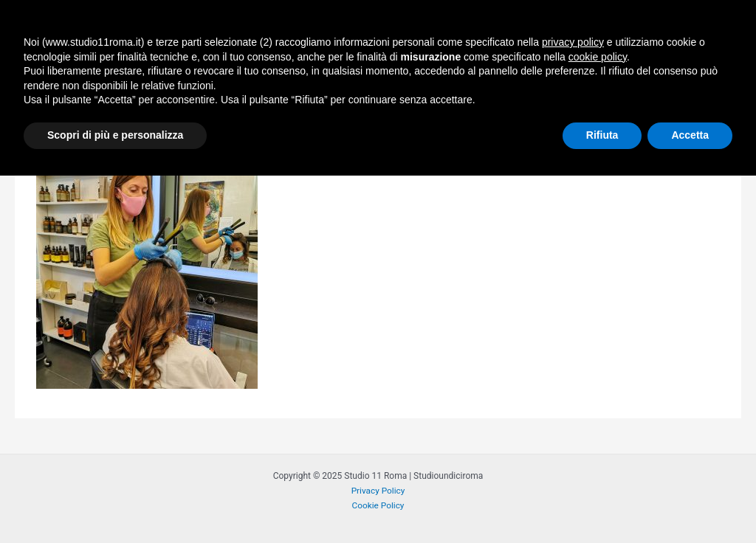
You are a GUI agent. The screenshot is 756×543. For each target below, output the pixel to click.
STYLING (440, 26)
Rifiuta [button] (602, 502)
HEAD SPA (517, 26)
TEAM (636, 26)
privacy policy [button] (573, 409)
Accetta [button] (690, 502)
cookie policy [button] (598, 424)
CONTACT (705, 26)
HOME (284, 26)
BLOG (579, 26)
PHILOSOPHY (355, 26)
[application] (462, 26)
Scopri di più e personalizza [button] (115, 502)
